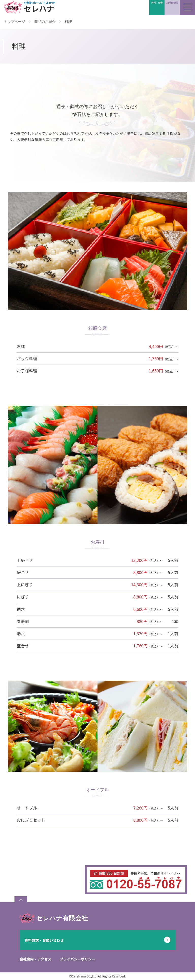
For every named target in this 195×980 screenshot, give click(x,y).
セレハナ (40, 7)
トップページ (14, 22)
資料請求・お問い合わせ (44, 940)
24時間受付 (172, 3)
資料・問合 (157, 3)
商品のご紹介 (45, 22)
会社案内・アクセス (35, 959)
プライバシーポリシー (77, 959)
